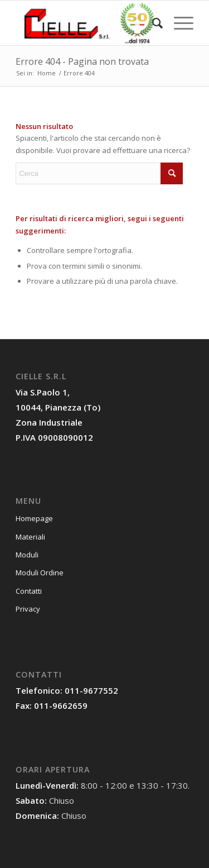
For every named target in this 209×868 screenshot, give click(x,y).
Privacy (28, 609)
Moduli (27, 555)
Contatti (29, 591)
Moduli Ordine (40, 573)
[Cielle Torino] (87, 23)
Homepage (34, 518)
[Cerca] (152, 23)
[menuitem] (152, 23)
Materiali (30, 537)
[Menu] (178, 23)
